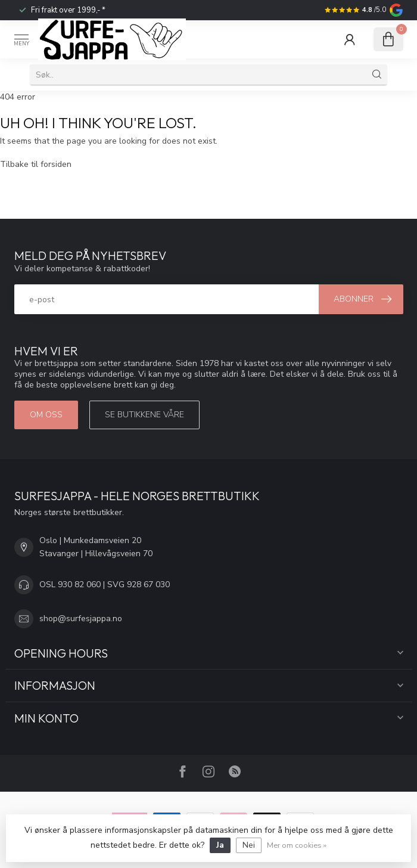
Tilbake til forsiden (36, 164)
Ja (220, 845)
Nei (249, 845)
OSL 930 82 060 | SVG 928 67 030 (105, 585)
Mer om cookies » (297, 845)
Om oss (46, 415)
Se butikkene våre (144, 415)
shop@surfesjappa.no (81, 619)
